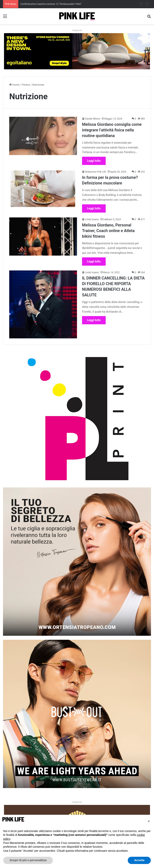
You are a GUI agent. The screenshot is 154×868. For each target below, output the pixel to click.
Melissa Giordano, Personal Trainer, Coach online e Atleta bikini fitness (108, 231)
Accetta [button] (139, 860)
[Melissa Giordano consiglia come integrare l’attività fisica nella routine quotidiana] (43, 136)
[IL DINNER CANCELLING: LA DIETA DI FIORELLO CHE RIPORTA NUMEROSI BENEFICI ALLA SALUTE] (43, 304)
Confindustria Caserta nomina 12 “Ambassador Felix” (51, 4)
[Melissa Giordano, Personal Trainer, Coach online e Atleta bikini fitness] (43, 237)
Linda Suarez (92, 219)
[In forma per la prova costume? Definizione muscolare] (43, 189)
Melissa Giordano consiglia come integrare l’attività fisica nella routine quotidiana (112, 130)
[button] (149, 821)
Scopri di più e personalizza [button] (28, 860)
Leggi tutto (94, 161)
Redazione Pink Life (96, 172)
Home (14, 85)
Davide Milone (93, 119)
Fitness (26, 85)
